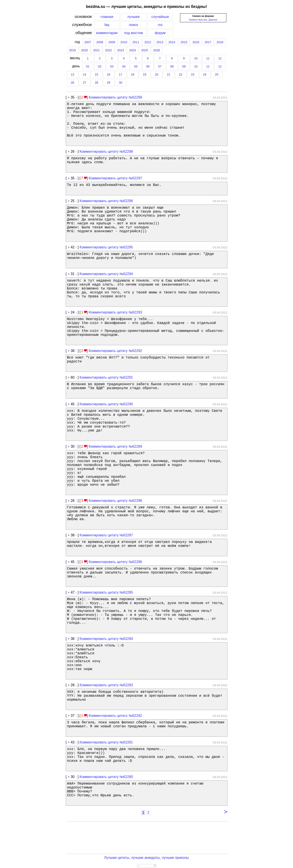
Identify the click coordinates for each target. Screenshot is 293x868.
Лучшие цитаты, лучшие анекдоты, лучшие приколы (147, 858)
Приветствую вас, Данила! (203, 20)
